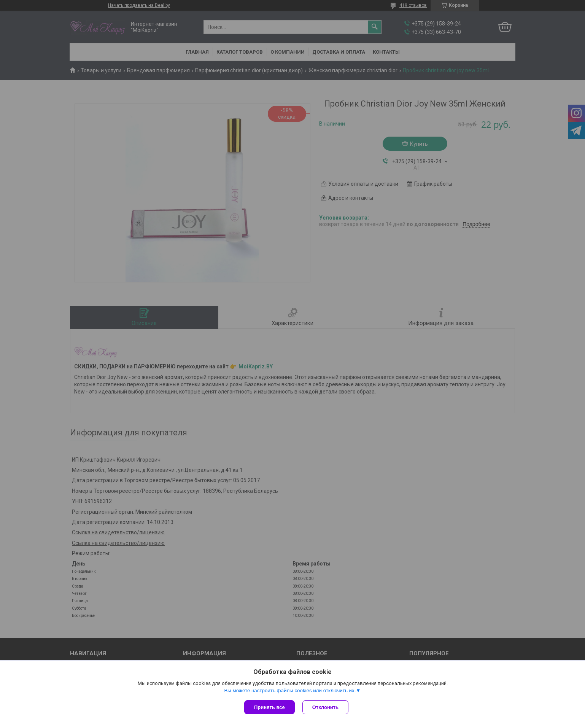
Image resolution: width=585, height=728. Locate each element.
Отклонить (325, 707)
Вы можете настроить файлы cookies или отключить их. (290, 691)
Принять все (269, 707)
